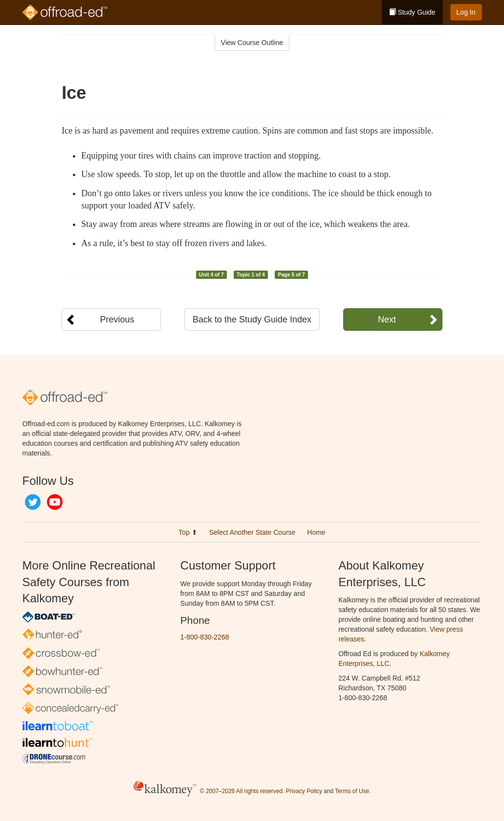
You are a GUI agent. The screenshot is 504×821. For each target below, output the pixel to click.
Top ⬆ (188, 532)
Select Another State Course (252, 532)
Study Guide (412, 12)
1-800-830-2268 (205, 637)
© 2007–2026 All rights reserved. (242, 791)
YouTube (55, 502)
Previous (117, 319)
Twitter (33, 502)
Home (316, 532)
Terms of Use (352, 791)
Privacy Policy (304, 791)
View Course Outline (252, 43)
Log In (466, 12)
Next (387, 319)
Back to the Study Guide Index (252, 319)
